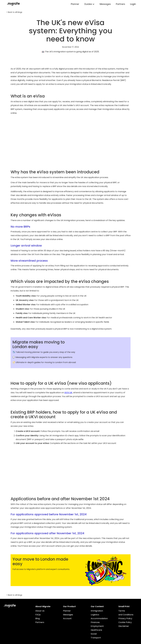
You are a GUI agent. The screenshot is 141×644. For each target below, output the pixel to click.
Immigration (97, 611)
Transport (96, 638)
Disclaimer (124, 626)
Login (133, 4)
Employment (97, 626)
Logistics (95, 615)
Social (94, 634)
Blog (38, 618)
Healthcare (96, 630)
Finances (95, 622)
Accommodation (99, 618)
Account (67, 618)
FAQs (38, 615)
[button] (89, 4)
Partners (120, 4)
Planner (75, 4)
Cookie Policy (125, 622)
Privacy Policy (125, 618)
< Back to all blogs (14, 12)
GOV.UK (68, 393)
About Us (40, 611)
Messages (105, 4)
